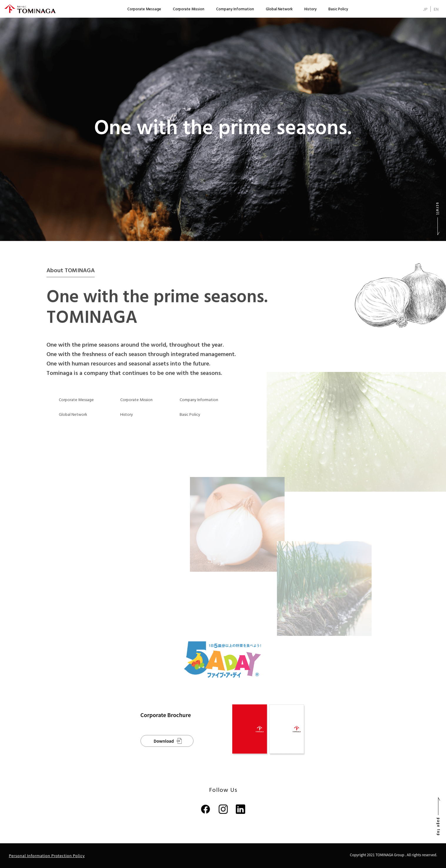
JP (425, 9)
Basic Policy (338, 9)
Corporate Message (144, 9)
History (310, 9)
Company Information (235, 9)
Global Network (279, 9)
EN (436, 9)
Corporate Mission (189, 9)
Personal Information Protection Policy (47, 855)
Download (164, 741)
